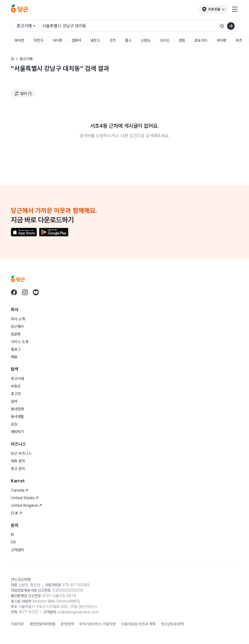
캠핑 (182, 40)
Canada (20, 490)
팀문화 (16, 334)
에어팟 (222, 40)
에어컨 (19, 40)
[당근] (20, 9)
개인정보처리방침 (42, 624)
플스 (128, 40)
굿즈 (113, 40)
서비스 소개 (20, 342)
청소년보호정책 (172, 624)
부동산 (16, 386)
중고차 (16, 394)
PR (13, 542)
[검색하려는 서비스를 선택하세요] (28, 26)
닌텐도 (146, 40)
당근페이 (17, 326)
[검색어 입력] (138, 26)
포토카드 (201, 40)
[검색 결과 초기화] (222, 26)
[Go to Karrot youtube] (36, 292)
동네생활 (17, 416)
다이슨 (165, 40)
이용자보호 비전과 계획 (138, 624)
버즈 (239, 40)
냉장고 (95, 40)
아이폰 (57, 40)
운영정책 (67, 624)
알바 (14, 401)
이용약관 (17, 624)
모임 (14, 424)
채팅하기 (17, 432)
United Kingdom (26, 505)
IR (12, 535)
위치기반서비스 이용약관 (98, 624)
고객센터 (17, 550)
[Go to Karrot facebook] (14, 292)
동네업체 (17, 409)
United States (25, 498)
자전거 (38, 40)
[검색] (231, 26)
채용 (14, 357)
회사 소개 (18, 319)
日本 (17, 513)
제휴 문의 (18, 461)
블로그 (16, 349)
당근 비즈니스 (21, 453)
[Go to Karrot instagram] (25, 292)
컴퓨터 (76, 40)
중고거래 (17, 379)
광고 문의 (18, 469)
